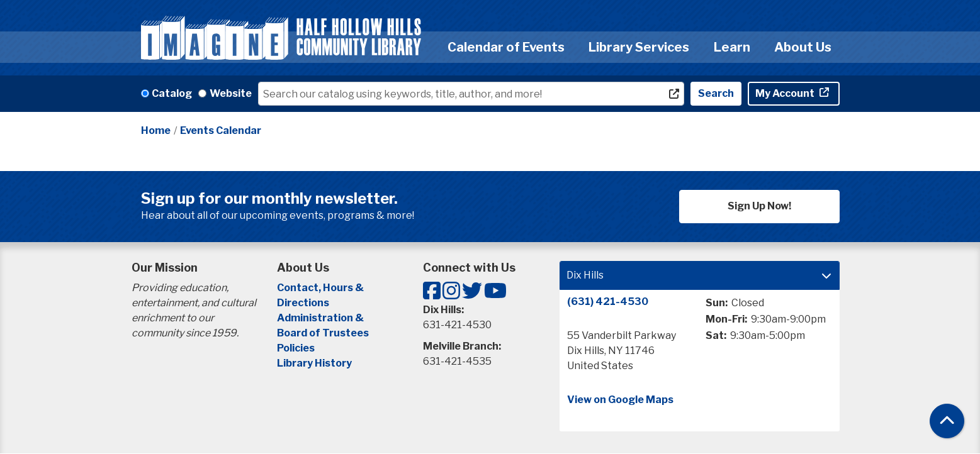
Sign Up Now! (759, 206)
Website (231, 93)
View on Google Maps (620, 400)
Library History (314, 363)
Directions (303, 303)
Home (156, 130)
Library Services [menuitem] (639, 47)
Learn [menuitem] (732, 47)
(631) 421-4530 (608, 302)
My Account (786, 93)
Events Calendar (221, 130)
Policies (296, 348)
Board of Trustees (323, 333)
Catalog (172, 93)
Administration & (321, 318)
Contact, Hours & (321, 288)
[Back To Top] (947, 421)
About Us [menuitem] (803, 47)
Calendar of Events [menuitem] (506, 47)
